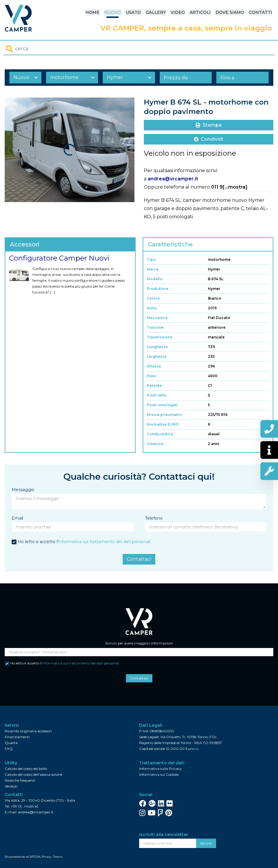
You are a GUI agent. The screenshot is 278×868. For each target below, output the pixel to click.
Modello (155, 279)
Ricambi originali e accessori (28, 731)
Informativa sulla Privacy (160, 769)
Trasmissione (160, 337)
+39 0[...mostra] (24, 806)
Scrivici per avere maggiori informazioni (139, 643)
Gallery (156, 12)
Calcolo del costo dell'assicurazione (33, 774)
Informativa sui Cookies (159, 774)
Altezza (154, 366)
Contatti (261, 12)
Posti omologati (162, 405)
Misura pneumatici (165, 415)
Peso (152, 376)
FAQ (9, 749)
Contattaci (139, 559)
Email (17, 518)
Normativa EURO (163, 424)
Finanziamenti (17, 737)
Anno (152, 308)
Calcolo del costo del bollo (26, 769)
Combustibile (160, 434)
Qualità (11, 743)
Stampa (209, 125)
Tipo (151, 260)
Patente (154, 386)
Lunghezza (157, 347)
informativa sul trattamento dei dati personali (104, 542)
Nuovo (113, 12)
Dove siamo (230, 12)
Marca (153, 269)
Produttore (157, 289)
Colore (153, 298)
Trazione (155, 327)
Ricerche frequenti (20, 780)
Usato (133, 12)
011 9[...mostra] (229, 187)
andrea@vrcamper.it (173, 179)
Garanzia (155, 444)
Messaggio (23, 490)
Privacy (47, 857)
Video (178, 12)
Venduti (11, 786)
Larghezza (157, 356)
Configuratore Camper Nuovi (59, 258)
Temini (58, 857)
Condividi (208, 139)
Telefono (154, 518)
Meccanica (157, 318)
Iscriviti (206, 843)
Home (92, 12)
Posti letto (157, 395)
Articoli (200, 12)
